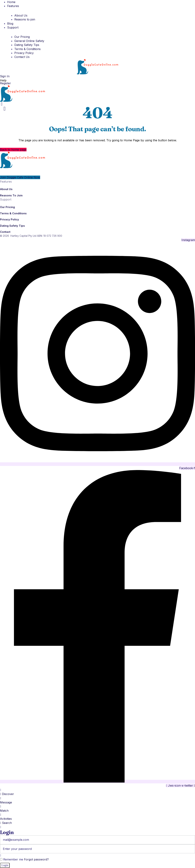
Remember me (12, 859)
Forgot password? (36, 859)
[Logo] (97, 66)
